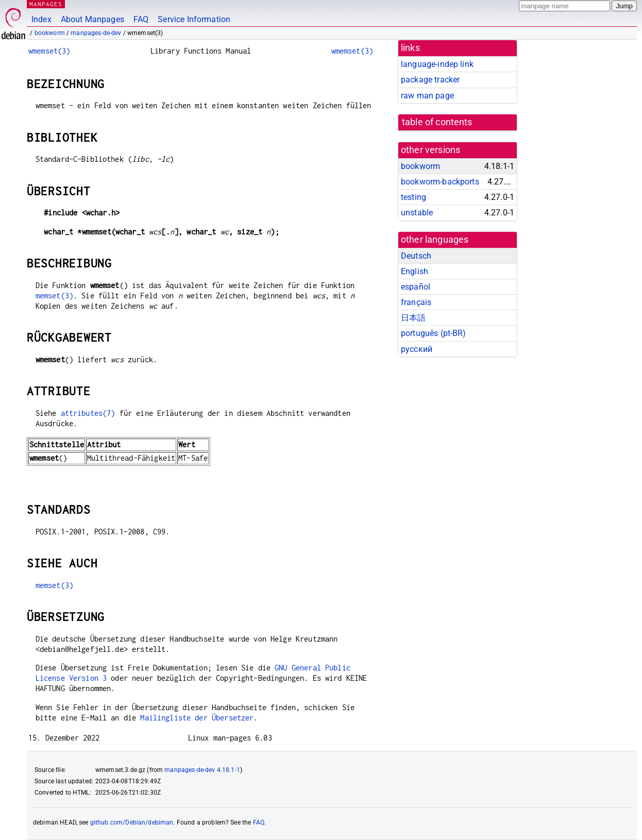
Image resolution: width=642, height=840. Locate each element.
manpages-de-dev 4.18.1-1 (202, 770)
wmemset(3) (49, 51)
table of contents (437, 122)
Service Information (194, 19)
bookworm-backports (440, 182)
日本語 (413, 318)
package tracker (430, 80)
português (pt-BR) (434, 333)
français (416, 302)
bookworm (50, 33)
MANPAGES (46, 4)
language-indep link (437, 64)
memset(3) (54, 296)
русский (417, 349)
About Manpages (92, 19)
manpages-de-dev (96, 33)
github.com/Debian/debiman (132, 822)
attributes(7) (88, 413)
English (415, 271)
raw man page (427, 96)
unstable (417, 213)
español (416, 287)
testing (413, 197)
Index (41, 19)
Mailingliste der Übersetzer (197, 718)
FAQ (141, 19)
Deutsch (416, 256)
